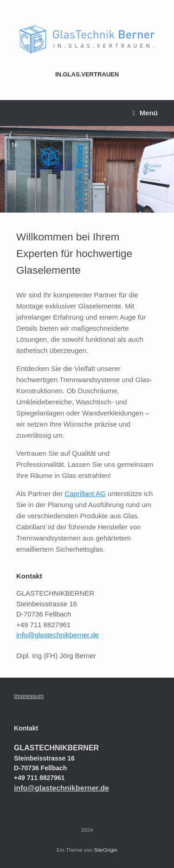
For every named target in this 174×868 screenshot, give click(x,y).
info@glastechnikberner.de (58, 635)
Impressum (29, 696)
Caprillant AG (85, 494)
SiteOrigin (106, 850)
